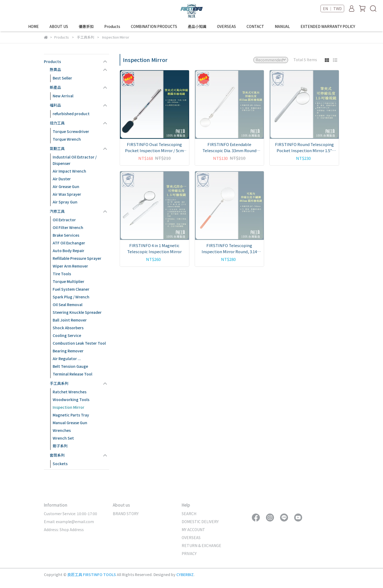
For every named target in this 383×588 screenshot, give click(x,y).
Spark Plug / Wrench (71, 297)
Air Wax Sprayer (67, 194)
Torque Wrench (67, 139)
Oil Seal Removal (68, 305)
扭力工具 (57, 123)
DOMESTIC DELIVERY (200, 522)
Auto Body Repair (68, 251)
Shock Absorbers (68, 328)
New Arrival (63, 96)
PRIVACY (189, 553)
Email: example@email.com (69, 522)
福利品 (55, 105)
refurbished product (71, 114)
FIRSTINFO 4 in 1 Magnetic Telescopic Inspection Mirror (154, 248)
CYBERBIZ (185, 574)
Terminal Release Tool (72, 374)
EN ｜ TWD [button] (332, 9)
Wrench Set (63, 438)
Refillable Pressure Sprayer (77, 258)
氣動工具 (57, 148)
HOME (34, 26)
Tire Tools (62, 274)
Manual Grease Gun (70, 423)
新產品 (55, 87)
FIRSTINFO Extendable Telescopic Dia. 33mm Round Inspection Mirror (229, 147)
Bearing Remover (68, 351)
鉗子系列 (60, 446)
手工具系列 (59, 383)
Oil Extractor (64, 220)
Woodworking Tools (71, 399)
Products (52, 61)
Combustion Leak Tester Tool (79, 343)
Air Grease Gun (66, 186)
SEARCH (189, 514)
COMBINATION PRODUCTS (154, 26)
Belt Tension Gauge (70, 366)
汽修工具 (57, 211)
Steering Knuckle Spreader (77, 312)
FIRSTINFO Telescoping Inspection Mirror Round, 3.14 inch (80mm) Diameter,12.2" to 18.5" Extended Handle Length (229, 249)
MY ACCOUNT (193, 529)
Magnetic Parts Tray (71, 415)
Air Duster (62, 179)
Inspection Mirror (68, 407)
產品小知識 (197, 26)
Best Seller (62, 78)
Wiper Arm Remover (70, 266)
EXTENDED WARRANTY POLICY (328, 26)
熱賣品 (55, 69)
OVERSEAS (226, 26)
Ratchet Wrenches (70, 392)
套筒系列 (57, 455)
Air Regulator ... (67, 358)
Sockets (60, 464)
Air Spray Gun (65, 202)
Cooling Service (67, 335)
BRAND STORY (126, 514)
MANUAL (282, 26)
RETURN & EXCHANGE (201, 545)
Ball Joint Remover (70, 320)
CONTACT (255, 26)
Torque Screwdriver (71, 131)
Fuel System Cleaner (71, 289)
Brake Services (66, 235)
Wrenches (62, 430)
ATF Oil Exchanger (69, 243)
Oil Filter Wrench (68, 227)
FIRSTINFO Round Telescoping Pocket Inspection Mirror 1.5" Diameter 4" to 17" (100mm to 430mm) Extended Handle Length (304, 147)
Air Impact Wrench (69, 171)
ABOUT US (59, 26)
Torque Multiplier (68, 281)
